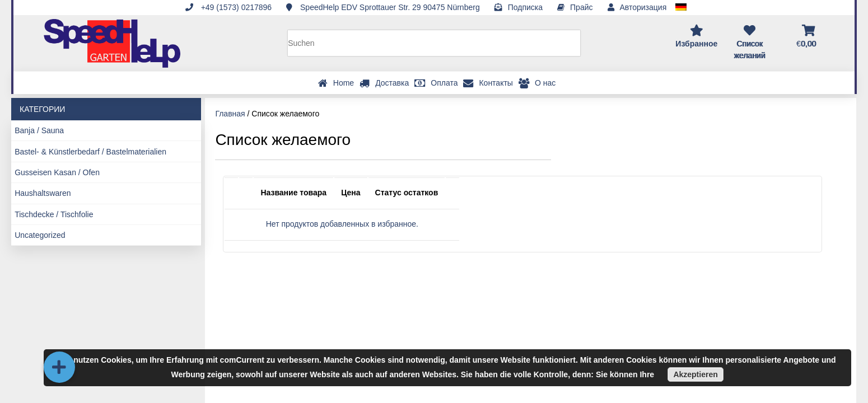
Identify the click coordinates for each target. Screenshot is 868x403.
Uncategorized (40, 235)
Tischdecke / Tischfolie (54, 214)
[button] (59, 367)
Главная (230, 114)
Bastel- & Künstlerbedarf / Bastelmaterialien (90, 152)
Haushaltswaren (43, 193)
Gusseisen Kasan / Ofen (57, 172)
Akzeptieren (695, 374)
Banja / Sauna (39, 130)
